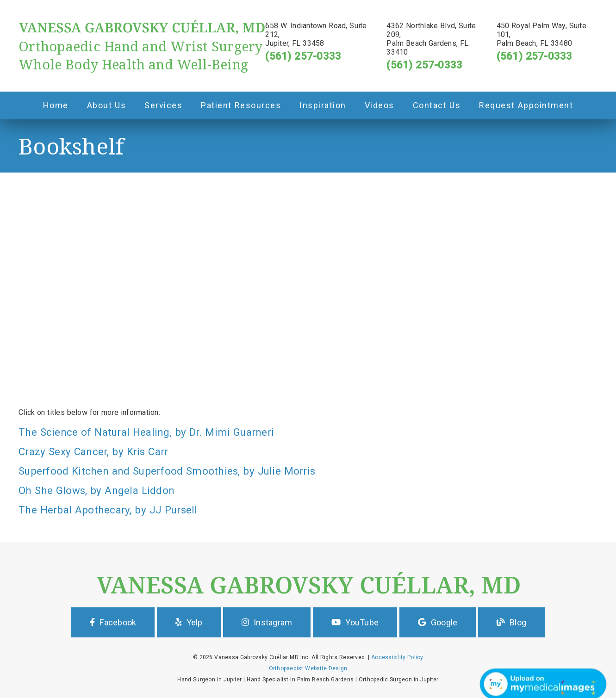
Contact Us (437, 105)
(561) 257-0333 (303, 56)
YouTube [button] (355, 622)
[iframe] (308, 264)
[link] (142, 33)
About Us (107, 105)
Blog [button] (511, 622)
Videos (380, 105)
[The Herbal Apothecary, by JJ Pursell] (308, 510)
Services (163, 105)
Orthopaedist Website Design (308, 668)
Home (56, 105)
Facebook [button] (113, 622)
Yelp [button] (189, 622)
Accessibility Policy (397, 657)
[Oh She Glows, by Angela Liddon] (308, 490)
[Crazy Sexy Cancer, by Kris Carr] (308, 451)
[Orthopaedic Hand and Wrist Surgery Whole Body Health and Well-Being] (142, 55)
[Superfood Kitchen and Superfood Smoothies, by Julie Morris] (308, 471)
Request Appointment (526, 105)
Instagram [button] (267, 622)
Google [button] (438, 622)
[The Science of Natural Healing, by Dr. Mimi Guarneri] (308, 432)
